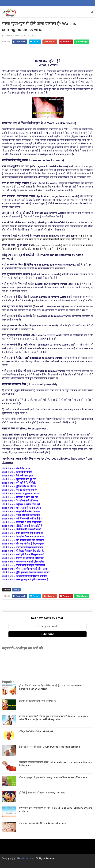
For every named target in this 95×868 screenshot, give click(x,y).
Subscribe (48, 634)
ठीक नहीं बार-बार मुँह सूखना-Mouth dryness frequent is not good (49, 747)
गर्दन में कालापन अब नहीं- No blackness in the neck (42, 823)
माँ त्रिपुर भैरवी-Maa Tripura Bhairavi (36, 731)
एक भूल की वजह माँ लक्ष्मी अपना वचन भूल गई (37, 701)
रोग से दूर (16, 590)
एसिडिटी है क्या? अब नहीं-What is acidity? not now (42, 793)
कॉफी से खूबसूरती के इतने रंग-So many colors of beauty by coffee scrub (53, 777)
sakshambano (28, 858)
